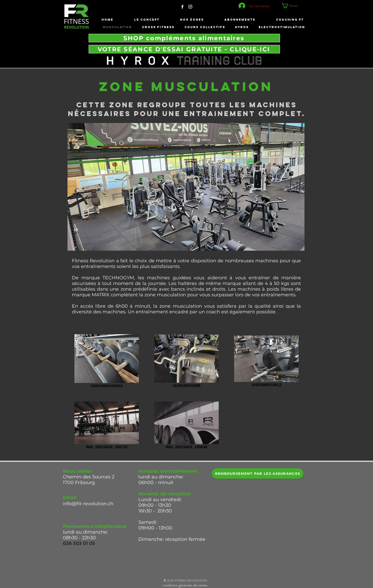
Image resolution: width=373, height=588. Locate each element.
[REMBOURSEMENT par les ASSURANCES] (258, 473)
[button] (295, 6)
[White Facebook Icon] (182, 7)
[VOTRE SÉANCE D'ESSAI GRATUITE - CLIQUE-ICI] (184, 49)
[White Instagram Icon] (190, 7)
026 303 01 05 (79, 543)
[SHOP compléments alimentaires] (184, 38)
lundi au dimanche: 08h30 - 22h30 (86, 535)
